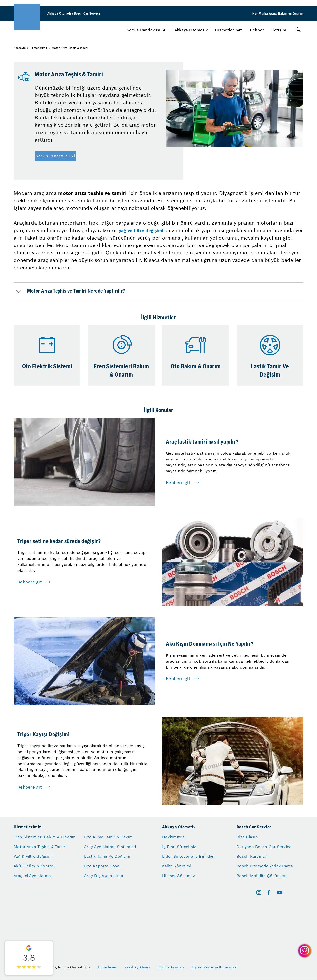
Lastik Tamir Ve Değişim (107, 856)
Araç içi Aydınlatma (32, 876)
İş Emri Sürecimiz (179, 847)
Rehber (257, 30)
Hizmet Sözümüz (179, 876)
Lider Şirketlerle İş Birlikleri (188, 856)
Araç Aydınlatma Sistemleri (110, 847)
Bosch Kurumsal (252, 856)
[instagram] (259, 893)
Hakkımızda (173, 837)
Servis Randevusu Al (147, 30)
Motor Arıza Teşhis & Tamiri (40, 847)
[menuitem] (147, 30)
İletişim (279, 30)
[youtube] (280, 893)
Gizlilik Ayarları (171, 967)
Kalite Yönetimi (177, 866)
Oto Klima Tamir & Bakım (108, 837)
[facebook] (269, 893)
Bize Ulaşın (247, 837)
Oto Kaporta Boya (102, 866)
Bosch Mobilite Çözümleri (262, 876)
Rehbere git (178, 483)
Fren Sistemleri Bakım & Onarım (45, 837)
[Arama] (298, 30)
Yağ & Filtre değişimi (33, 856)
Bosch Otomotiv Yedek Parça (265, 866)
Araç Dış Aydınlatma (104, 876)
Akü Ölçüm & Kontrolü (35, 866)
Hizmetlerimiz (229, 30)
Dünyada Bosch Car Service (264, 847)
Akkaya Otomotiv (191, 30)
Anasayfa (20, 48)
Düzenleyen (108, 967)
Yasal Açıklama (137, 967)
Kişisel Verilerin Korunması (214, 967)
